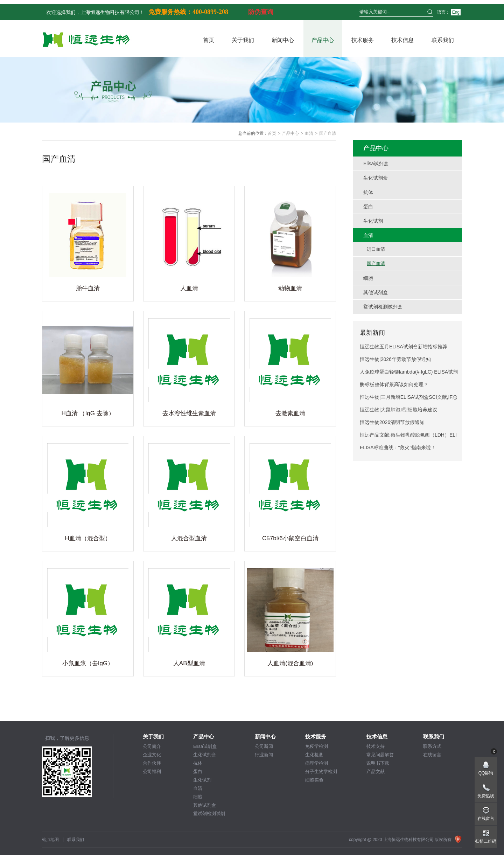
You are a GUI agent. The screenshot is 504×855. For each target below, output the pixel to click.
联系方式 (432, 746)
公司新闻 (264, 746)
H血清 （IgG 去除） (88, 413)
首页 (209, 40)
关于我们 (243, 40)
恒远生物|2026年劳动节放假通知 (395, 359)
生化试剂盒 (205, 755)
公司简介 (152, 746)
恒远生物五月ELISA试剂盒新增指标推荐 (404, 347)
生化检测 (314, 755)
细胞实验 (314, 780)
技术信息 (402, 40)
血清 (309, 133)
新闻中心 (283, 40)
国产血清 (376, 263)
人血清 (189, 288)
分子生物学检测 (321, 771)
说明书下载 (378, 763)
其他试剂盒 (205, 805)
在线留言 (432, 755)
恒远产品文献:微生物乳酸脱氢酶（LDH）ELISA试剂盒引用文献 (408, 437)
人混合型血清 (189, 538)
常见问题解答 (380, 755)
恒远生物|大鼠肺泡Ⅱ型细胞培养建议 (398, 410)
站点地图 (50, 840)
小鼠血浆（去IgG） (88, 663)
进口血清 (376, 249)
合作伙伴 (152, 763)
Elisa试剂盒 (205, 746)
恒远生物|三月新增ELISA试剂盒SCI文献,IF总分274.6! (409, 399)
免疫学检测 (317, 746)
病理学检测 (317, 763)
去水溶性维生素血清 (189, 413)
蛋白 (198, 771)
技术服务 (363, 40)
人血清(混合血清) (290, 663)
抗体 (198, 763)
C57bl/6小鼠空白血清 (290, 538)
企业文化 (152, 755)
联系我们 (443, 40)
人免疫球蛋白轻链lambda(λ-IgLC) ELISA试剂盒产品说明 (409, 374)
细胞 (198, 797)
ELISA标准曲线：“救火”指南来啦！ (398, 447)
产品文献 (376, 771)
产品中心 (323, 40)
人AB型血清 (189, 663)
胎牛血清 (88, 288)
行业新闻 (264, 755)
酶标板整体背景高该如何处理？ (394, 384)
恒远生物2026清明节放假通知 (392, 422)
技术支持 (376, 746)
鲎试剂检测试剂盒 (209, 814)
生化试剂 (202, 780)
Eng (456, 12)
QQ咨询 (486, 773)
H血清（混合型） (88, 538)
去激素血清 (290, 413)
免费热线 (486, 796)
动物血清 (290, 288)
